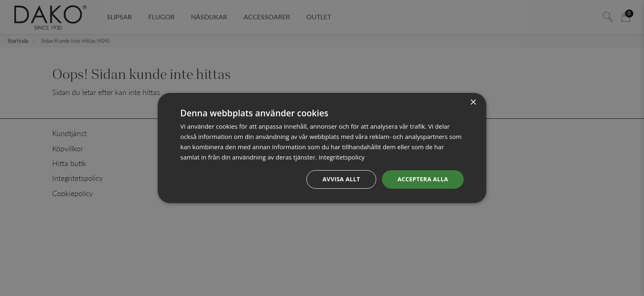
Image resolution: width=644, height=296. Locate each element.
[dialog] (322, 148)
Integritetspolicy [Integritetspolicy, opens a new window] (342, 157)
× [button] (473, 103)
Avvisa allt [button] (341, 179)
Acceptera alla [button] (423, 179)
